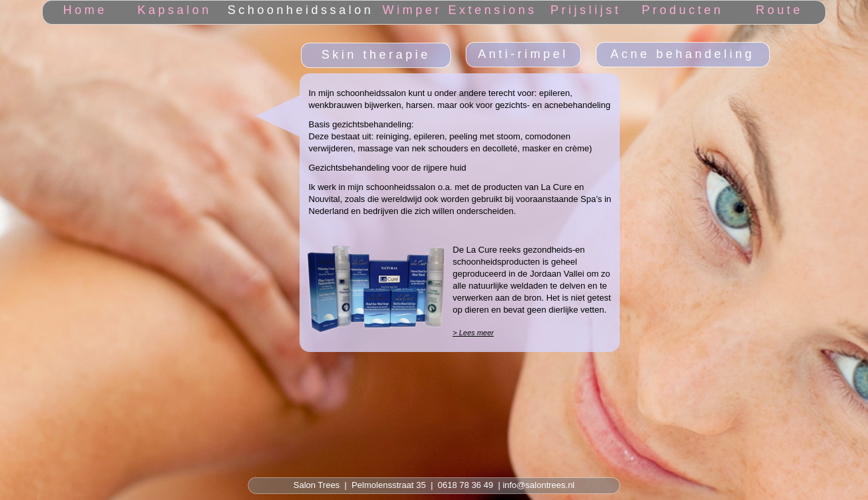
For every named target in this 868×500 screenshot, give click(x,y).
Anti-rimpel (523, 54)
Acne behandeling (683, 54)
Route (780, 10)
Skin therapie (376, 55)
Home (85, 10)
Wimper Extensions (460, 10)
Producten (683, 10)
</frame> (110, 58)
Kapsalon (174, 10)
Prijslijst (586, 10)
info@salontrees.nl (538, 485)
